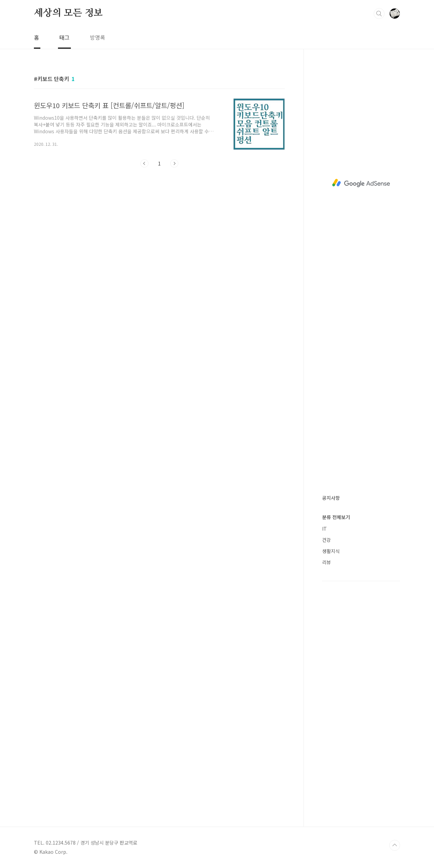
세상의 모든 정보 (68, 13)
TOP (395, 845)
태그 (64, 37)
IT (324, 529)
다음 (174, 163)
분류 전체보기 (336, 517)
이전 (144, 163)
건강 (327, 540)
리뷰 (327, 562)
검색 (379, 14)
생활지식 (331, 551)
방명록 (97, 37)
